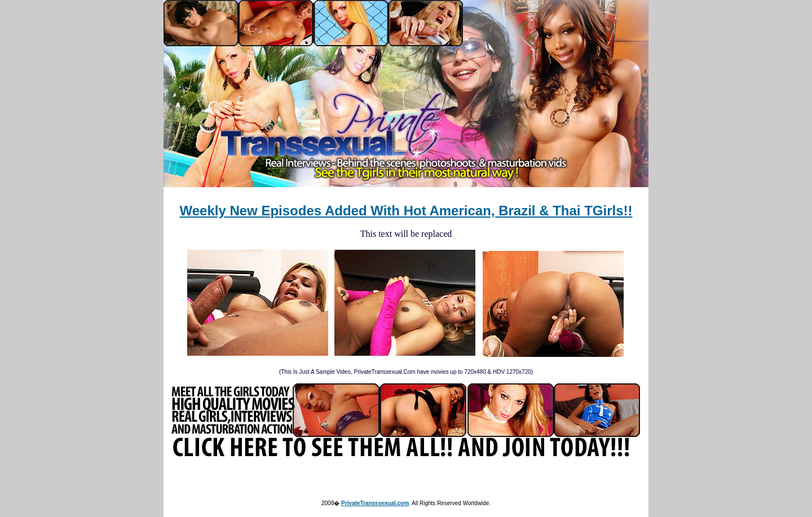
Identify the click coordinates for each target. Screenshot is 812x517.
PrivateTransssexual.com (375, 503)
